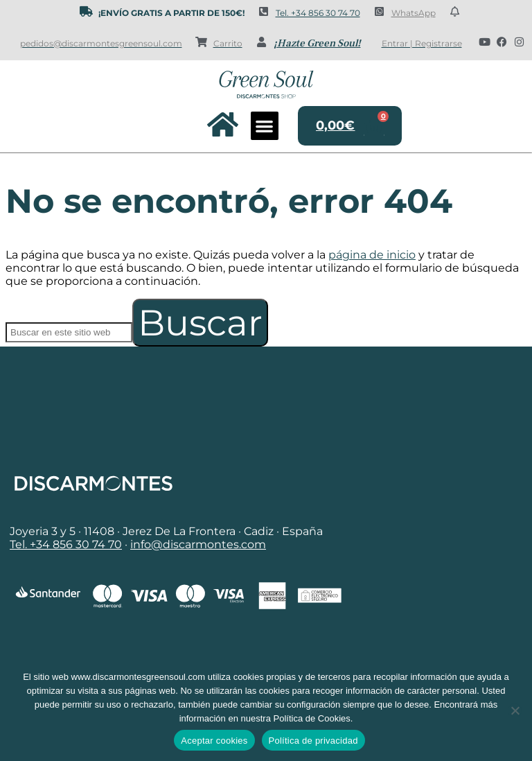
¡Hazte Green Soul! (317, 43)
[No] (515, 710)
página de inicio (372, 255)
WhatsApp (414, 13)
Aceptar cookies (214, 741)
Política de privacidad (313, 741)
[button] (265, 126)
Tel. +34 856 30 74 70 (318, 13)
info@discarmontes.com (198, 544)
